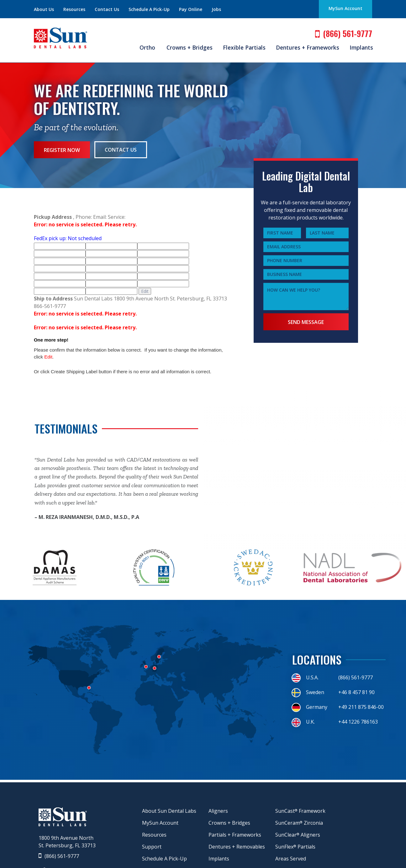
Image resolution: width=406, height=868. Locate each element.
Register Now (62, 150)
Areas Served (291, 859)
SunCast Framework (300, 811)
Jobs (216, 9)
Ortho (147, 47)
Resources (74, 9)
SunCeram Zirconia (299, 823)
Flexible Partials (244, 47)
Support (152, 847)
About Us (44, 9)
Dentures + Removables (237, 847)
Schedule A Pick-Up (149, 9)
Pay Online (191, 9)
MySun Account (345, 8)
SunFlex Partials (295, 847)
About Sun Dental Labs (169, 811)
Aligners (218, 811)
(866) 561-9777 (59, 856)
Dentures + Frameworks (308, 47)
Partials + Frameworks (235, 835)
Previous (30, 488)
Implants (361, 47)
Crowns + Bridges (190, 47)
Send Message (306, 322)
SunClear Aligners (298, 835)
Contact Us (107, 9)
